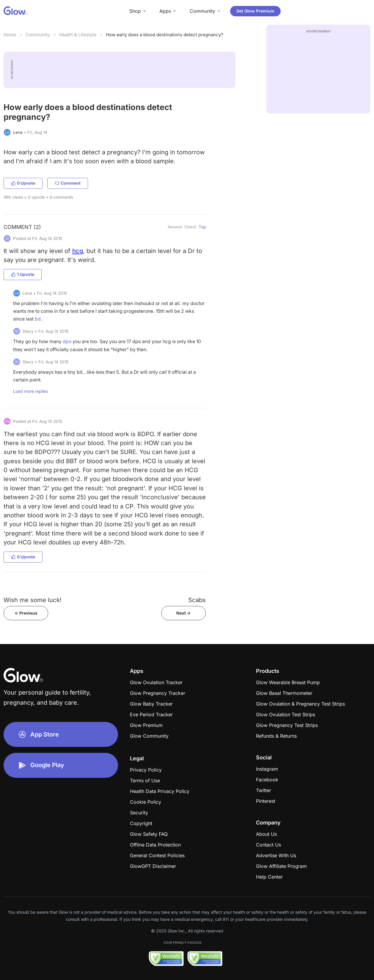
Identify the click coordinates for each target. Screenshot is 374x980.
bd (38, 319)
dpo (67, 341)
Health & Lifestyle (78, 35)
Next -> (183, 613)
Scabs (197, 600)
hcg (78, 251)
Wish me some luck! (33, 600)
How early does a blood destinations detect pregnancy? (165, 35)
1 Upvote (23, 274)
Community (38, 35)
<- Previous (26, 613)
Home (10, 35)
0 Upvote (23, 183)
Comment (68, 183)
